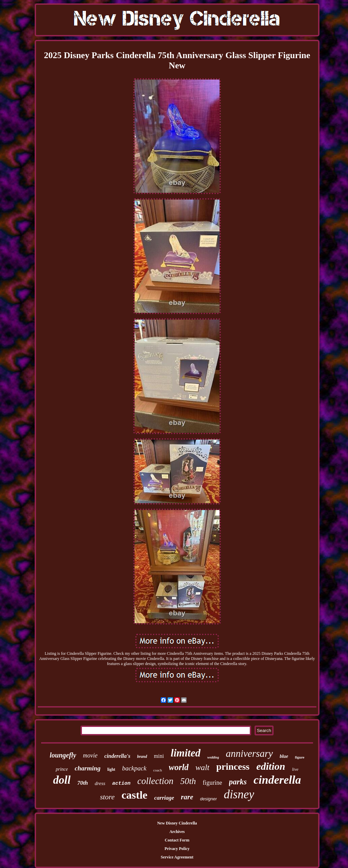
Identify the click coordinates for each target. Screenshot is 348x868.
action (121, 784)
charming (88, 768)
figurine (213, 783)
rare (187, 797)
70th (83, 783)
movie (90, 755)
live (295, 769)
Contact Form (177, 840)
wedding (213, 757)
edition (271, 766)
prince (62, 769)
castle (134, 795)
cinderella (277, 780)
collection (155, 781)
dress (100, 783)
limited (186, 753)
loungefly (63, 755)
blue (284, 756)
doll (62, 780)
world (179, 767)
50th (188, 781)
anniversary (249, 753)
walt (202, 767)
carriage (164, 798)
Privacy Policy (177, 849)
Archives (177, 832)
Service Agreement (177, 857)
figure (300, 757)
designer (209, 799)
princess (233, 767)
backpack (134, 768)
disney (239, 794)
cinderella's (117, 756)
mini (159, 756)
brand (142, 756)
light (111, 769)
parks (238, 782)
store (107, 797)
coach (158, 770)
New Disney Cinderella (177, 823)
